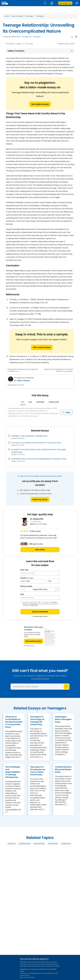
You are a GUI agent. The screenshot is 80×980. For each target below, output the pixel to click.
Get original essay (40, 104)
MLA (30, 402)
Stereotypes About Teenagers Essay (63, 719)
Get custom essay (42, 347)
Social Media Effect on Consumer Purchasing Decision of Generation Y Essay (39, 459)
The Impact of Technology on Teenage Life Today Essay (37, 721)
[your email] (40, 598)
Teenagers (40, 16)
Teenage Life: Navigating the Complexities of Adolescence (23, 370)
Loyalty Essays (66, 844)
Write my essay (40, 499)
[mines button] (23, 590)
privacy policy (34, 604)
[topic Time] (53, 581)
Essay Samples (17, 16)
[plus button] (57, 590)
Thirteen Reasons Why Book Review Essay (63, 769)
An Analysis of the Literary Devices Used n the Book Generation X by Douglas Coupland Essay (39, 451)
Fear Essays (12, 844)
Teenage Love (27, 37)
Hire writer (40, 550)
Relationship (16, 37)
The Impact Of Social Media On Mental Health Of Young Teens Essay (36, 443)
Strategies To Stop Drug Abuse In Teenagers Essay (29, 436)
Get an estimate (40, 612)
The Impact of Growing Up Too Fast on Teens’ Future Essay (38, 771)
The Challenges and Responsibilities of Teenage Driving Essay (13, 772)
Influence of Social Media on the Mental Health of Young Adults (58, 370)
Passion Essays (53, 844)
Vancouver (54, 402)
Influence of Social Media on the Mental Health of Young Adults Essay (14, 722)
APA (23, 402)
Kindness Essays (39, 844)
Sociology (29, 16)
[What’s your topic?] (40, 573)
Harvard (40, 402)
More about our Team (16, 385)
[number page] (40, 589)
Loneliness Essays (25, 844)
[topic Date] (33, 581)
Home (7, 16)
